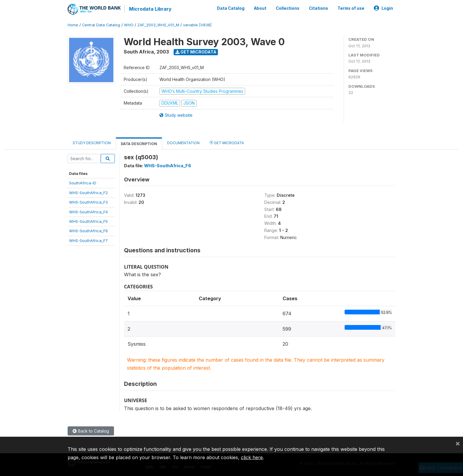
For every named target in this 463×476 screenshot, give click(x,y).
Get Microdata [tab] (227, 143)
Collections (288, 8)
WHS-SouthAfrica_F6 (88, 231)
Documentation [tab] (183, 143)
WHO (129, 25)
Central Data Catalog (101, 25)
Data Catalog (231, 8)
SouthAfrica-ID (83, 183)
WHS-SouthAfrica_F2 (88, 193)
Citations (318, 8)
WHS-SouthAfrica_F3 (88, 202)
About (260, 8)
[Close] (458, 443)
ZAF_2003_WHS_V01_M (158, 25)
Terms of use (351, 8)
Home (73, 25)
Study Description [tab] (92, 143)
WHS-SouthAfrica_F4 (88, 212)
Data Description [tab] (139, 144)
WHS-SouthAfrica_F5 (88, 221)
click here (252, 457)
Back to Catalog (91, 431)
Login (383, 8)
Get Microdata (196, 52)
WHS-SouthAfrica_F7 (88, 241)
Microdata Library (150, 9)
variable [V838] (197, 25)
